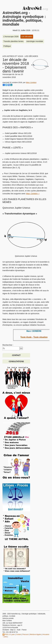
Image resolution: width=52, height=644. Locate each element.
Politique (7, 46)
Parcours (25, 634)
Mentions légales (36, 634)
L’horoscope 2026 (11, 36)
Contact (19, 634)
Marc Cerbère (31, 82)
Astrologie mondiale (35, 41)
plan (13, 634)
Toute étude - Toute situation (34, 337)
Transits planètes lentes (14, 41)
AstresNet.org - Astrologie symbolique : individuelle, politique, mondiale (24, 18)
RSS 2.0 (7, 634)
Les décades (27, 36)
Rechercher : (8, 345)
